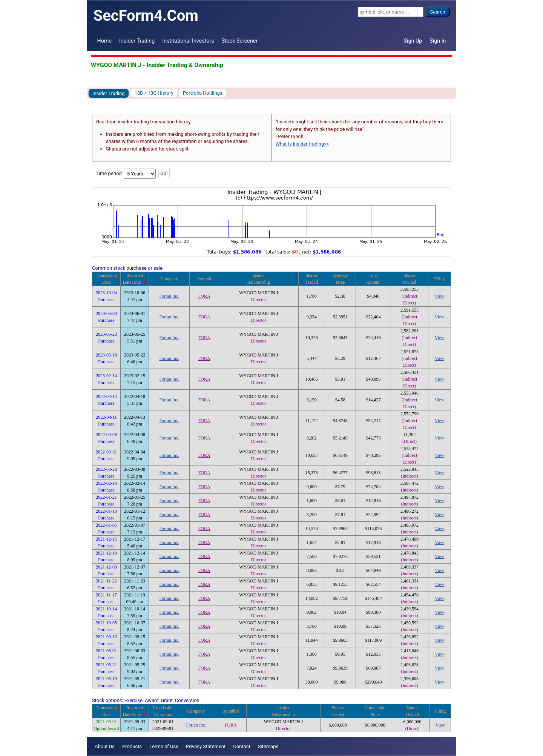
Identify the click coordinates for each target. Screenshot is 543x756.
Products (132, 746)
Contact (242, 746)
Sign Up (413, 41)
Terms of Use (164, 746)
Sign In (438, 41)
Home (104, 41)
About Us (105, 746)
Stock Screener (240, 41)
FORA (204, 296)
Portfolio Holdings (203, 93)
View (439, 296)
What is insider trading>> (302, 144)
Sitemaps (268, 746)
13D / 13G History (154, 93)
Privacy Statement (206, 746)
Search (438, 12)
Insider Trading (137, 41)
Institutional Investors (188, 41)
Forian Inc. (169, 296)
